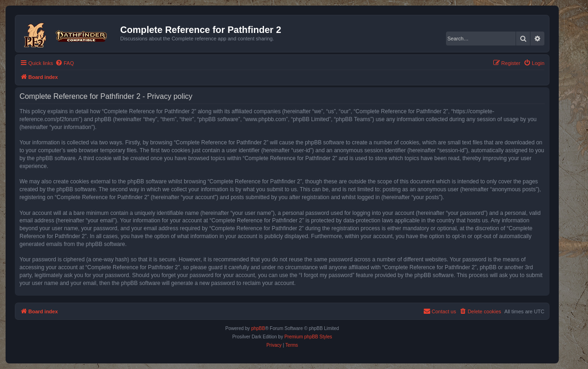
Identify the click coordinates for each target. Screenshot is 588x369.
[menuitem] (65, 63)
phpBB (258, 328)
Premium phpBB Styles (308, 337)
